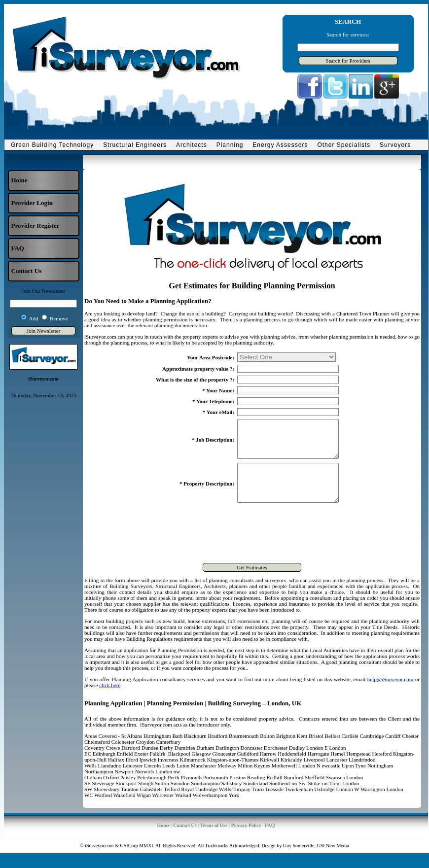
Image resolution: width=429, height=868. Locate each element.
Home (19, 180)
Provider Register (36, 226)
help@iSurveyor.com (391, 694)
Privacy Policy (246, 840)
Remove (59, 318)
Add (34, 318)
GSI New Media (333, 860)
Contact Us (27, 271)
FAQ (18, 248)
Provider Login (32, 203)
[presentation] (252, 549)
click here (110, 700)
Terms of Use (214, 840)
